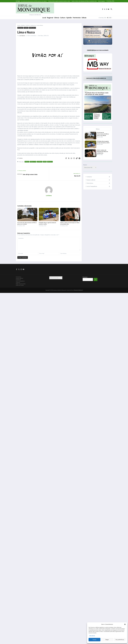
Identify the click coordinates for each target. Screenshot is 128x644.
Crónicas (28, 25)
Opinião (69, 18)
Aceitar (95, 640)
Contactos (18, 282)
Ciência (57, 18)
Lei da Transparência (20, 281)
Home (19, 25)
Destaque (20, 28)
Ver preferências (120, 640)
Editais (84, 18)
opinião (45, 162)
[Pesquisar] (96, 280)
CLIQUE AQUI (91, 50)
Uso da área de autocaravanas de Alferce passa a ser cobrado (103, 134)
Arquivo (85, 165)
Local (44, 18)
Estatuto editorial (19, 278)
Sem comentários (32, 36)
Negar (107, 640)
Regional (50, 18)
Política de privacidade (21, 284)
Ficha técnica (19, 277)
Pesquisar (85, 277)
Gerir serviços (92, 636)
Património (77, 18)
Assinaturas (18, 280)
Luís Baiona (22, 36)
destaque (27, 162)
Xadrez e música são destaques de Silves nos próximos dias (102, 152)
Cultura (63, 18)
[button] (125, 624)
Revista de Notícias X (78, 290)
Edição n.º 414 (33, 162)
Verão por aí (33, 25)
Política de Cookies (20, 285)
